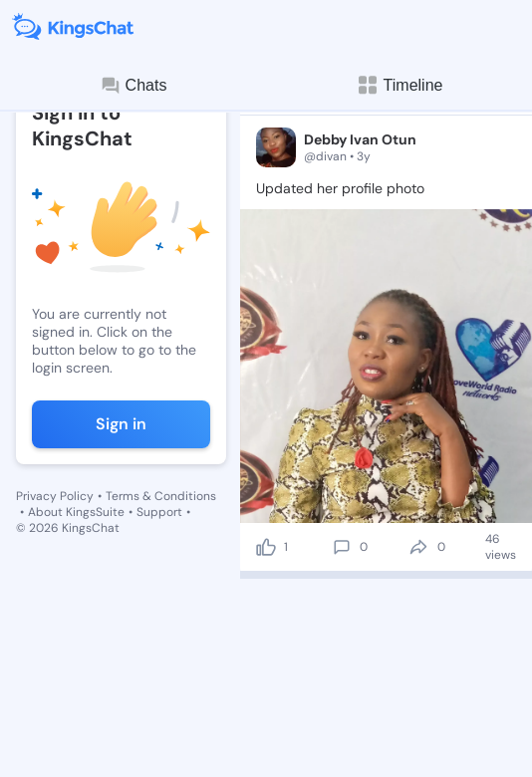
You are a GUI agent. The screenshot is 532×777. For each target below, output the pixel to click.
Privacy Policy (55, 496)
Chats (133, 86)
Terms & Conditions (161, 496)
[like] (266, 547)
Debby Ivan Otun (360, 139)
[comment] (342, 547)
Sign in (121, 424)
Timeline (399, 85)
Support (159, 512)
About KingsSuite (76, 512)
